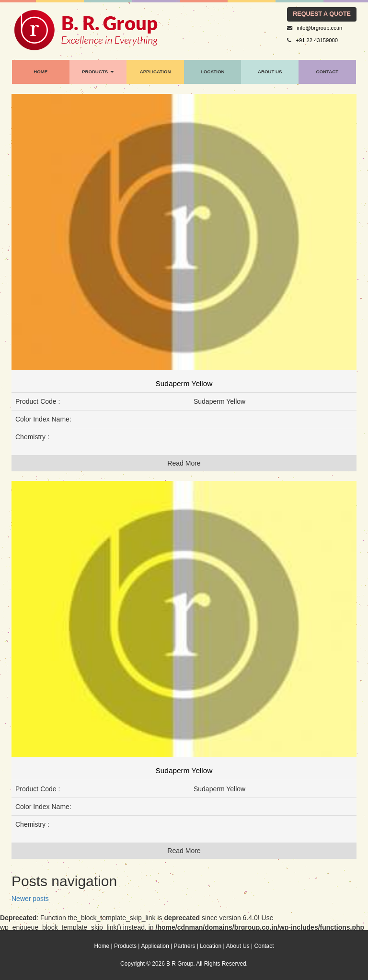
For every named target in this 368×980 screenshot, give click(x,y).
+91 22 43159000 (317, 40)
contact (328, 72)
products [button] (98, 72)
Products (125, 946)
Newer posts (30, 899)
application (155, 72)
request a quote (322, 14)
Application (155, 946)
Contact (264, 946)
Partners (185, 946)
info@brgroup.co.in (320, 28)
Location (211, 946)
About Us (270, 72)
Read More (184, 463)
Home (102, 946)
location (213, 72)
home (40, 72)
